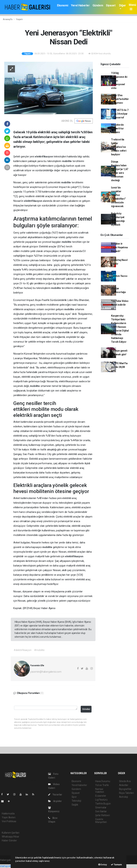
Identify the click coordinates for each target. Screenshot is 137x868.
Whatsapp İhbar (10, 837)
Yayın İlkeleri (9, 817)
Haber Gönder (9, 840)
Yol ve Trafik (102, 785)
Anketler (124, 785)
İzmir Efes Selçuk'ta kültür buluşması (120, 99)
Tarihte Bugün (103, 804)
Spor (74, 797)
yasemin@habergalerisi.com (46, 672)
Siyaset (111, 5)
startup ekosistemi (10, 866)
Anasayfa (8, 19)
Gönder (86, 709)
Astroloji (123, 797)
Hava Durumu (103, 781)
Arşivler (55, 801)
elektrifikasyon (44, 157)
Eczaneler (101, 796)
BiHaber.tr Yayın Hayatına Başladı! (119, 247)
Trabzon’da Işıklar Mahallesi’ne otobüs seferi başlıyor (119, 147)
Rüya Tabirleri (126, 793)
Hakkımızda (8, 814)
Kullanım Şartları (11, 833)
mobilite (67, 161)
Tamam (116, 865)
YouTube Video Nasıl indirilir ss (120, 305)
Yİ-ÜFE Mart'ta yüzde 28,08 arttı (119, 367)
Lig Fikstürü (101, 800)
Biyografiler (125, 789)
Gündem (98, 5)
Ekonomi (63, 5)
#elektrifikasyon (23, 650)
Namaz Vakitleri (100, 790)
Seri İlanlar (101, 811)
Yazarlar (55, 795)
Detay (103, 865)
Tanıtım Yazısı (119, 276)
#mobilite (39, 650)
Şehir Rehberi (103, 815)
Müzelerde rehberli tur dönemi (117, 128)
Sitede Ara (125, 781)
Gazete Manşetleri (101, 821)
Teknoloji (76, 801)
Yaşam (19, 19)
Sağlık (75, 805)
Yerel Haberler (80, 5)
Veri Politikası (9, 821)
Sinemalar (101, 807)
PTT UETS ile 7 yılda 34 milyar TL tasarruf (120, 114)
